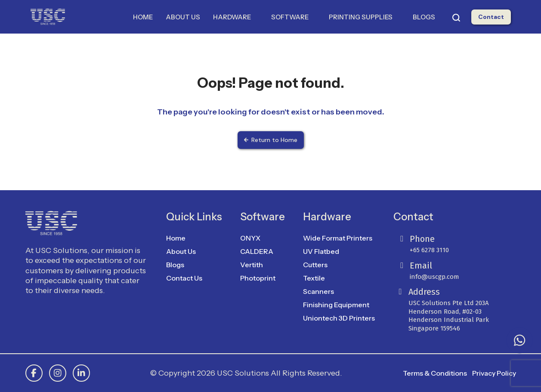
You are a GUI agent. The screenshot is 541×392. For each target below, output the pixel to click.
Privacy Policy (494, 373)
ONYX (250, 238)
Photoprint (258, 278)
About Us (181, 251)
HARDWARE (236, 17)
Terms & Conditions (435, 373)
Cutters (315, 265)
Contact (491, 17)
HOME (143, 17)
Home (176, 238)
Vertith (252, 265)
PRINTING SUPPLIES (364, 17)
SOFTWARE (294, 17)
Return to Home (271, 140)
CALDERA (257, 251)
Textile (314, 278)
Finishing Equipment (336, 305)
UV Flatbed (321, 251)
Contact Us (184, 278)
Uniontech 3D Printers (339, 318)
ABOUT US (183, 17)
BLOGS (424, 17)
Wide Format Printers (338, 238)
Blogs (175, 265)
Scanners (318, 291)
